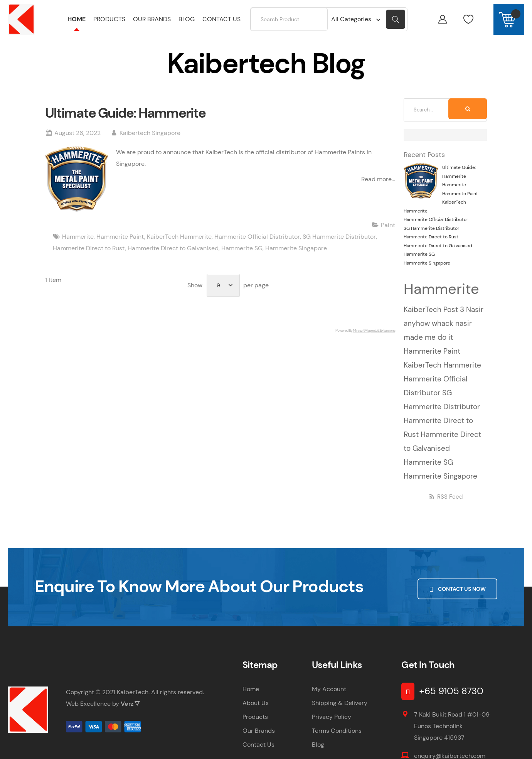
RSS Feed (445, 506)
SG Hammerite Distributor (339, 245)
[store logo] (21, 19)
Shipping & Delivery (340, 712)
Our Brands (259, 740)
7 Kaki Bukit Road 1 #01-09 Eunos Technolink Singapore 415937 (452, 735)
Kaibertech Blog (93, 43)
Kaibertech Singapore (150, 142)
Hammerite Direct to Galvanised (173, 257)
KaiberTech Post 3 (435, 318)
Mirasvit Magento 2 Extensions (374, 339)
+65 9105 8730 (451, 700)
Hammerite (78, 245)
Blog (318, 753)
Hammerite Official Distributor (257, 245)
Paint (388, 234)
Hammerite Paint (120, 245)
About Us (256, 712)
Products (255, 726)
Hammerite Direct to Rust (89, 257)
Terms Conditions (337, 740)
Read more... (378, 188)
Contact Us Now (457, 597)
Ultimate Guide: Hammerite (125, 122)
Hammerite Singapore (296, 257)
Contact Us (258, 753)
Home (54, 43)
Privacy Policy (332, 726)
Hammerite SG (242, 257)
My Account (329, 698)
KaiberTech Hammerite (179, 245)
